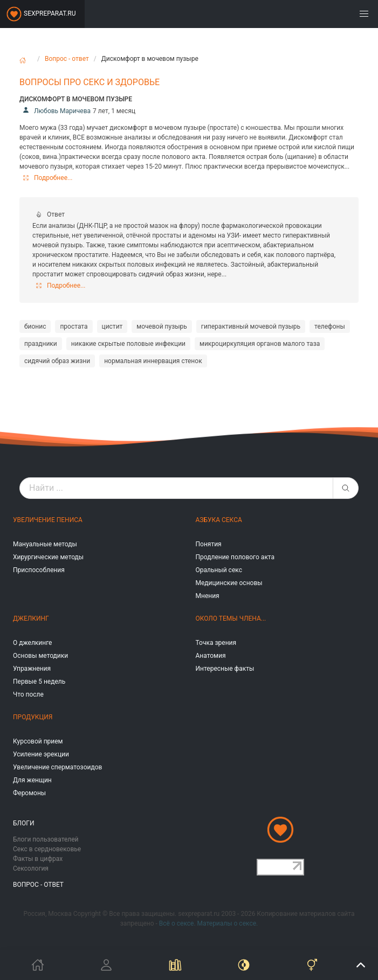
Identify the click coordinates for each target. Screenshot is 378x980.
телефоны (330, 326)
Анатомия (211, 656)
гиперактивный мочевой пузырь (251, 326)
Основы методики (40, 656)
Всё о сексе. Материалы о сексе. (208, 923)
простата (74, 326)
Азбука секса (219, 520)
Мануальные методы (45, 544)
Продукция (33, 717)
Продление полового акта (235, 557)
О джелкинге (32, 643)
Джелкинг (31, 618)
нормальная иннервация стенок (153, 361)
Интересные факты (225, 669)
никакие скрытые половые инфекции (128, 344)
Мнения (208, 596)
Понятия (209, 544)
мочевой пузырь (162, 326)
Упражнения (32, 669)
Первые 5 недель (39, 682)
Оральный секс (219, 570)
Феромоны (29, 793)
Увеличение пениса (48, 520)
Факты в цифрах (38, 859)
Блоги (24, 823)
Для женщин (32, 780)
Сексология (31, 868)
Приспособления (39, 570)
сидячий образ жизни (57, 361)
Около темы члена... (231, 618)
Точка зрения (216, 643)
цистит (112, 326)
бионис (35, 326)
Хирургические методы (48, 557)
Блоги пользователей (46, 839)
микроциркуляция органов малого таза (260, 344)
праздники (41, 344)
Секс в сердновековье (47, 849)
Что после (28, 694)
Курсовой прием (38, 741)
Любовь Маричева (55, 111)
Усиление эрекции (41, 754)
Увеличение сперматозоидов (57, 767)
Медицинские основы (229, 583)
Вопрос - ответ (67, 59)
